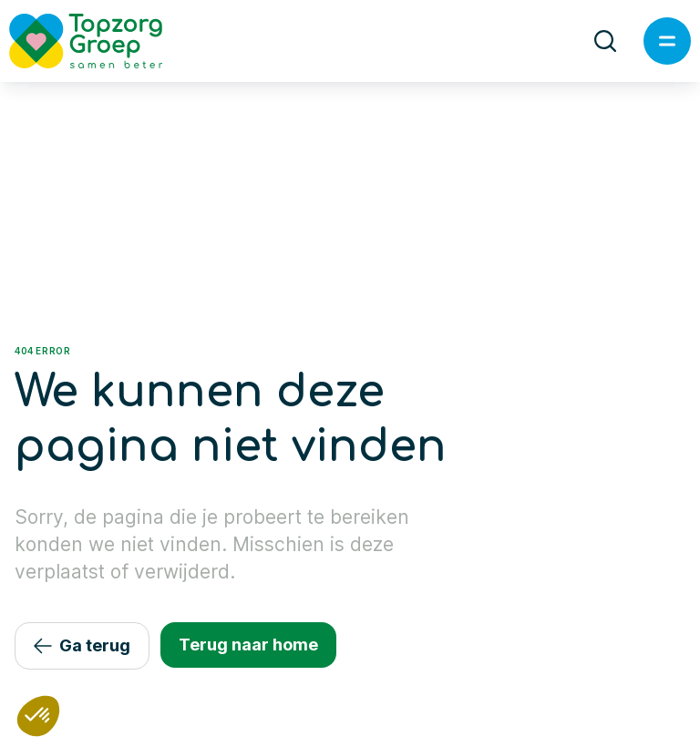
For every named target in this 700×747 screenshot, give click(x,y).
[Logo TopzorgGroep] (101, 41)
